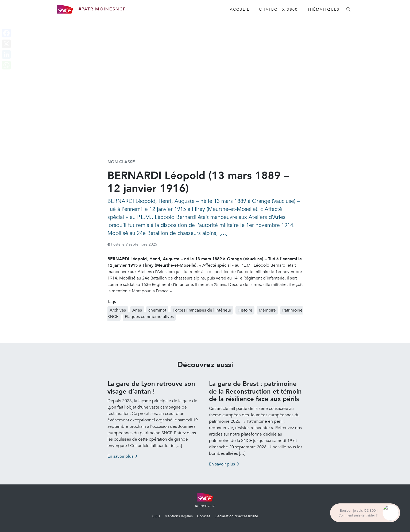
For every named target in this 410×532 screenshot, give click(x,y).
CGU (156, 516)
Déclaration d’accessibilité (236, 516)
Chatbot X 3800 (278, 9)
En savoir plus (120, 456)
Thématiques (323, 9)
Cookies (204, 516)
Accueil (240, 9)
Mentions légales (179, 516)
